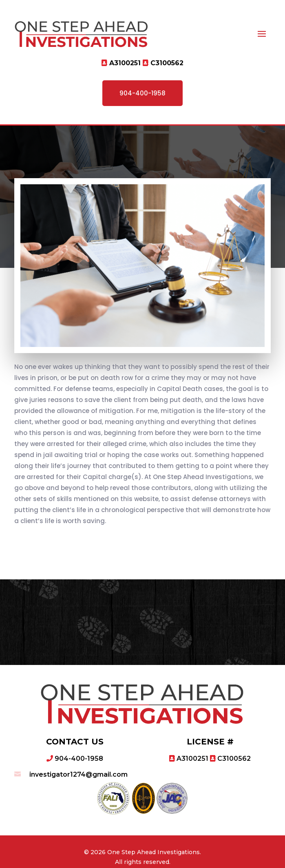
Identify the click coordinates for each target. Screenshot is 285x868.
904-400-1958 (142, 93)
